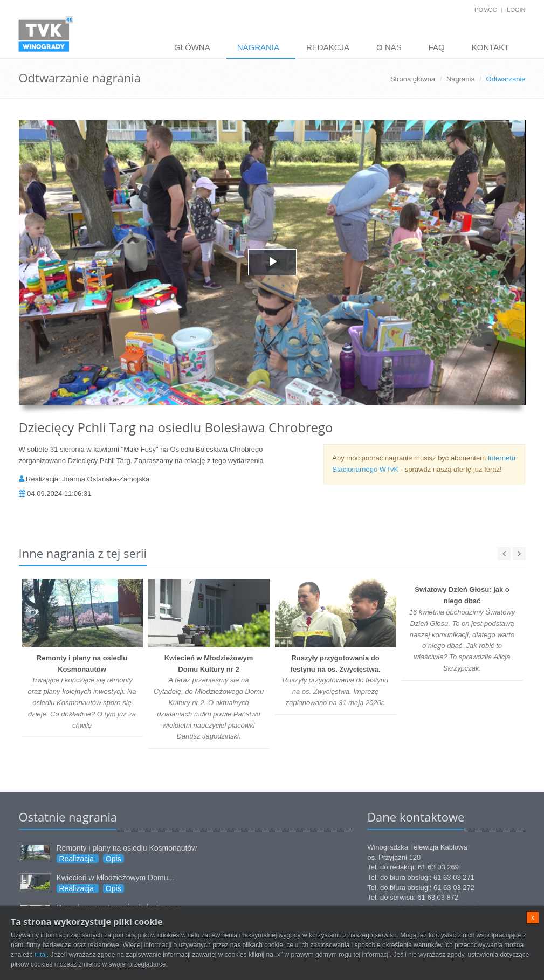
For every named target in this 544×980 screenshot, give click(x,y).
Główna (192, 47)
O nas (389, 47)
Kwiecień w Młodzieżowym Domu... (116, 878)
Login (516, 10)
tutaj (41, 955)
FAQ (437, 47)
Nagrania (258, 47)
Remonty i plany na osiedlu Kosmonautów (127, 848)
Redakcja (328, 47)
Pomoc (486, 10)
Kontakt (491, 47)
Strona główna (413, 79)
